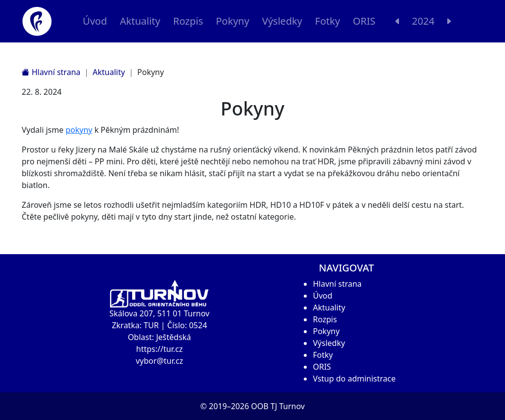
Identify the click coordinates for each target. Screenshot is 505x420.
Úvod (95, 21)
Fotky (328, 21)
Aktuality (140, 21)
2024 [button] (423, 21)
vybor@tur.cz (159, 361)
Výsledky (282, 21)
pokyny (79, 130)
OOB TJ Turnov (278, 406)
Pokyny (233, 21)
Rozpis (188, 21)
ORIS (364, 21)
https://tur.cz (159, 349)
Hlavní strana (51, 72)
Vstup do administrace (354, 379)
